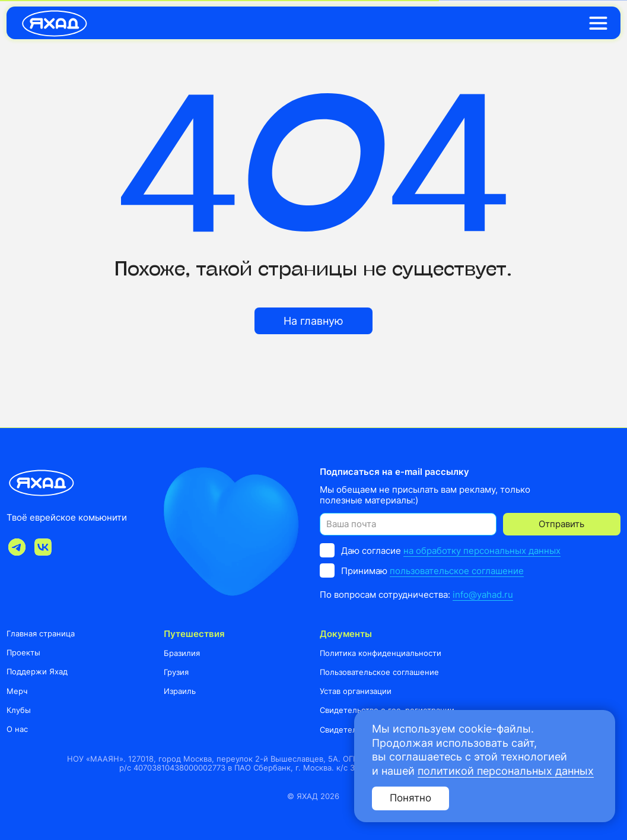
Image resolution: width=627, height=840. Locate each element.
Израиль (180, 691)
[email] (408, 524)
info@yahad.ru (483, 595)
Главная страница (41, 633)
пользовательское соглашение (457, 571)
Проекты (23, 652)
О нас (17, 729)
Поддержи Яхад (37, 671)
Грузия (176, 672)
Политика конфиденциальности (381, 653)
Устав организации (356, 691)
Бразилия (182, 653)
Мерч (17, 691)
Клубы (19, 710)
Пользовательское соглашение (379, 672)
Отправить (561, 524)
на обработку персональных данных (482, 551)
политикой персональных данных (506, 771)
